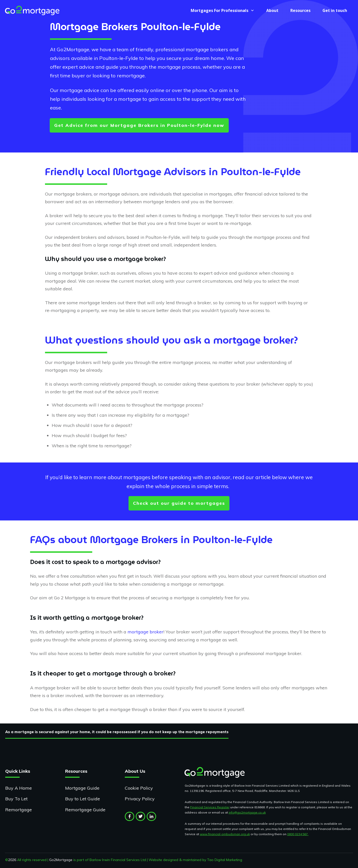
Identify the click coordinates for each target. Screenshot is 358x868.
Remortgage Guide (85, 810)
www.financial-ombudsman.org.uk (225, 834)
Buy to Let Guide (83, 799)
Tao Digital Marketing (225, 860)
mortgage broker (145, 632)
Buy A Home (19, 788)
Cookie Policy (139, 788)
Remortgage (19, 810)
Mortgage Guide (82, 788)
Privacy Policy (140, 799)
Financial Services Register (210, 807)
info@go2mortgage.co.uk (247, 812)
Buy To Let (16, 799)
